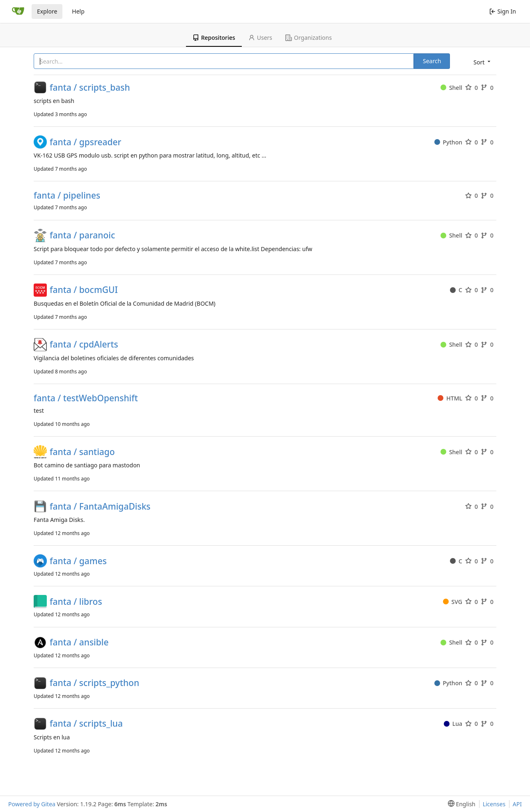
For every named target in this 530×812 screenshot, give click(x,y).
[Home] (18, 11)
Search (432, 61)
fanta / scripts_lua (86, 724)
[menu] (481, 62)
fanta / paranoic (82, 235)
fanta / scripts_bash (90, 88)
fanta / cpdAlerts (84, 344)
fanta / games (78, 561)
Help (78, 11)
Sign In (503, 11)
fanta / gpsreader (85, 142)
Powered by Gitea (32, 804)
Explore (47, 11)
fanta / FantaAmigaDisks (100, 507)
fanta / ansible (79, 642)
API (517, 804)
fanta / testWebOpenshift (86, 398)
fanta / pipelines (67, 196)
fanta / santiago (82, 452)
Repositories (214, 38)
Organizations (309, 38)
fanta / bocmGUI (84, 290)
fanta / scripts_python (94, 683)
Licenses (494, 804)
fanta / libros (76, 602)
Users (260, 38)
